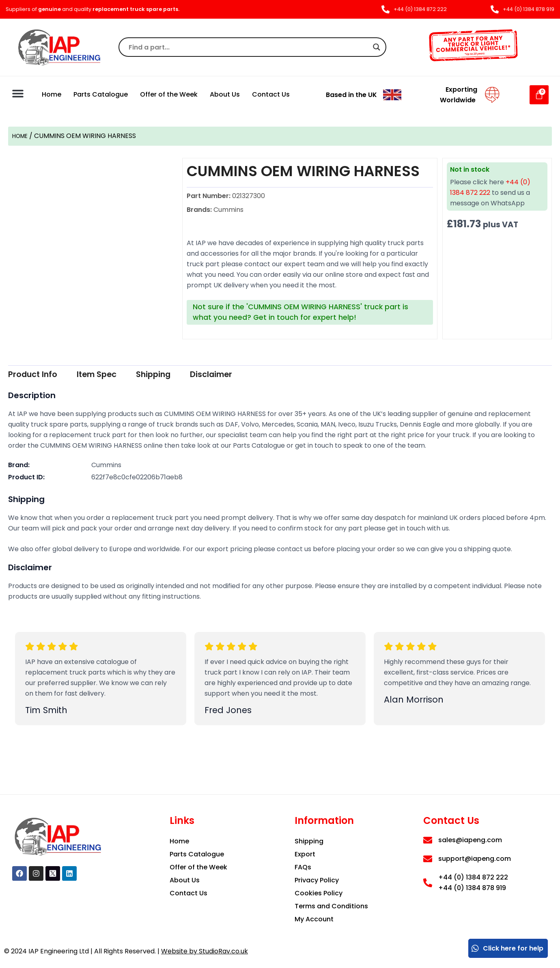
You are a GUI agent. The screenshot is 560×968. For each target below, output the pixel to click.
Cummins (106, 466)
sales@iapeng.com (470, 840)
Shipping (180, 375)
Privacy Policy (317, 880)
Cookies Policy (319, 893)
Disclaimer (248, 375)
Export (305, 854)
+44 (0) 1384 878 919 (472, 888)
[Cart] (539, 95)
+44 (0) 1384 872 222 (473, 877)
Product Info (39, 375)
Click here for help (507, 948)
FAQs (303, 867)
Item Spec (114, 375)
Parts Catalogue (101, 94)
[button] (18, 94)
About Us (225, 94)
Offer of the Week (169, 94)
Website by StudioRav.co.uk (205, 951)
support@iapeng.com (475, 859)
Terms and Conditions (331, 906)
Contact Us (271, 94)
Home (52, 94)
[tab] (39, 375)
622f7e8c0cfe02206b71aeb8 (137, 478)
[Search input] (249, 47)
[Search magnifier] (377, 47)
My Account (314, 919)
